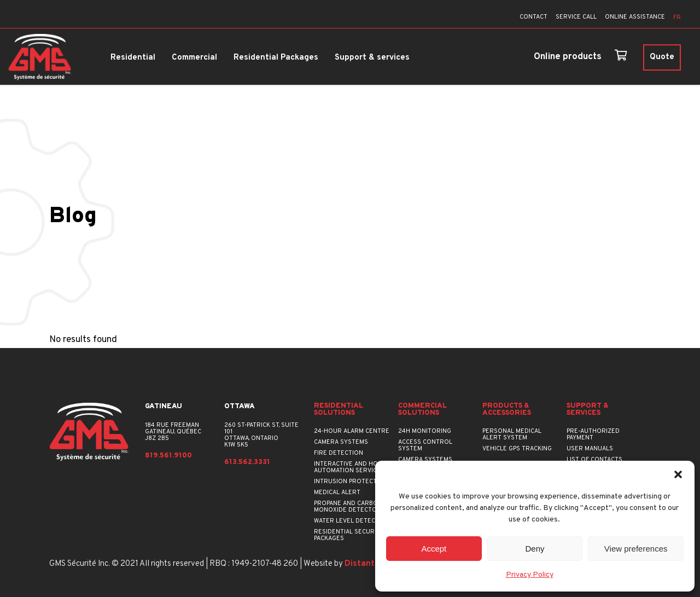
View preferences (636, 549)
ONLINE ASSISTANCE (635, 17)
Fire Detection (339, 453)
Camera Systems (341, 442)
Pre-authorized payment (593, 434)
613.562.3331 (247, 463)
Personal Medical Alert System (512, 434)
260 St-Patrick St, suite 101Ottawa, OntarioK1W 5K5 (261, 435)
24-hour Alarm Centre (352, 431)
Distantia (363, 564)
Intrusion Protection (351, 482)
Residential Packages (276, 58)
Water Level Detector (351, 521)
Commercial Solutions (422, 410)
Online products (568, 57)
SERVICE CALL (576, 17)
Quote (662, 57)
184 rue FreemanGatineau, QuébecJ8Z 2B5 (173, 432)
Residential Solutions (339, 410)
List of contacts (594, 460)
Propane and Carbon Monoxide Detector (348, 507)
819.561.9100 (168, 456)
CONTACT (533, 17)
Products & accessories (507, 410)
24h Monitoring (425, 431)
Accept (434, 549)
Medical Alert (337, 492)
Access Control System (425, 445)
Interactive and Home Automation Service (350, 467)
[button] (678, 474)
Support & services (372, 58)
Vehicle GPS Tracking (517, 449)
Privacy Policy (530, 575)
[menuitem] (677, 18)
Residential (133, 58)
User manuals (590, 449)
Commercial (194, 58)
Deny (535, 549)
